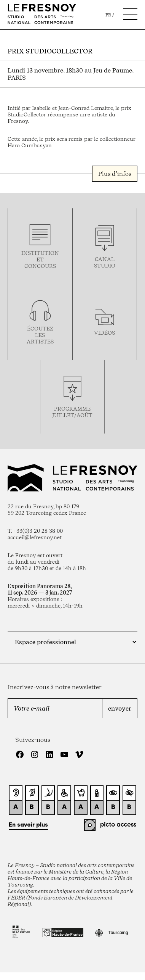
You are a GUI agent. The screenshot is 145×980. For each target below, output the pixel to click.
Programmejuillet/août (72, 412)
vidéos (104, 333)
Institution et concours (40, 259)
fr (108, 15)
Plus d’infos (115, 174)
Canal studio (105, 262)
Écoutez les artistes (40, 335)
